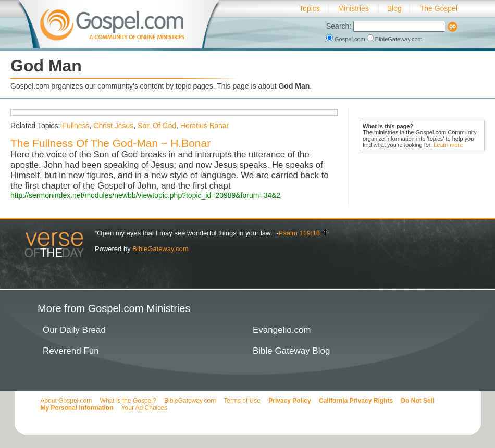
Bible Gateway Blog (291, 351)
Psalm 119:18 (300, 233)
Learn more (448, 145)
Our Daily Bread (74, 330)
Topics (310, 8)
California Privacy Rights (356, 401)
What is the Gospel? (128, 401)
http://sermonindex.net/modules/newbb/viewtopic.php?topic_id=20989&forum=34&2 (145, 195)
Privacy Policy (289, 401)
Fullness (76, 126)
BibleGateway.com (395, 39)
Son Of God (157, 126)
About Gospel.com (66, 401)
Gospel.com (346, 39)
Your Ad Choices (144, 408)
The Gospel (439, 8)
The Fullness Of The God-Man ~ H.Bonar (110, 143)
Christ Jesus (113, 126)
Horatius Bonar (205, 126)
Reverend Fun (71, 351)
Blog (394, 8)
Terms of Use (242, 401)
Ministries (354, 8)
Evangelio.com (282, 330)
